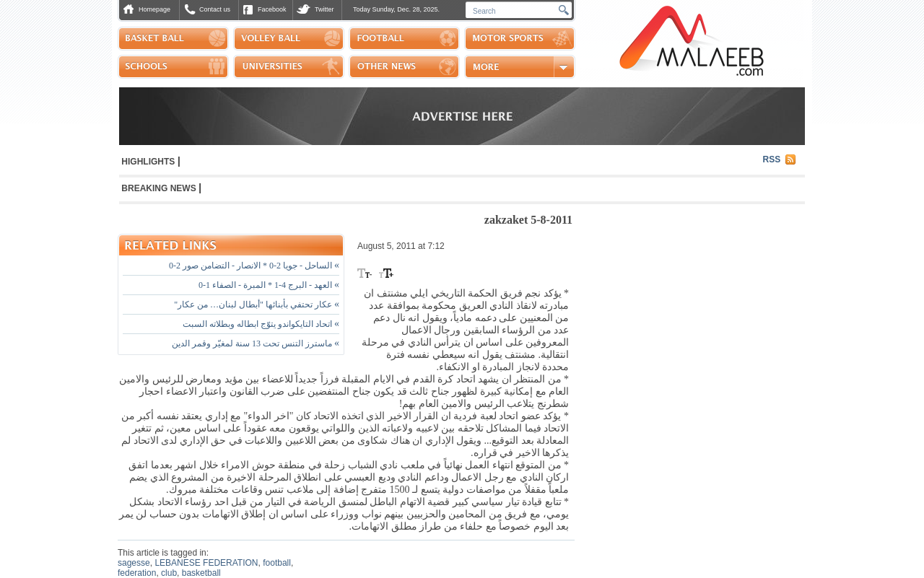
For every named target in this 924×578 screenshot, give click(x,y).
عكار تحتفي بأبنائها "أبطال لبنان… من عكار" (257, 305)
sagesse (134, 563)
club (169, 573)
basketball (201, 573)
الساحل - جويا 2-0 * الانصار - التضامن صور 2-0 (254, 266)
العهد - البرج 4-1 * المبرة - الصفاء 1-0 (269, 285)
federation (137, 573)
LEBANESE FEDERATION (206, 563)
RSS (772, 159)
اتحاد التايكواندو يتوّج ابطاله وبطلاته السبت (261, 324)
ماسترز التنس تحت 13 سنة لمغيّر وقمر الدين (256, 343)
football (277, 563)
